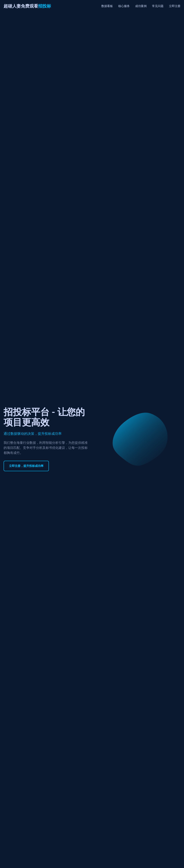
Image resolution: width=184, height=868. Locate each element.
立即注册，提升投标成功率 (26, 466)
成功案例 (141, 6)
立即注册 (175, 6)
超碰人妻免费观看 (27, 6)
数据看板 (107, 6)
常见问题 (158, 6)
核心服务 (124, 6)
